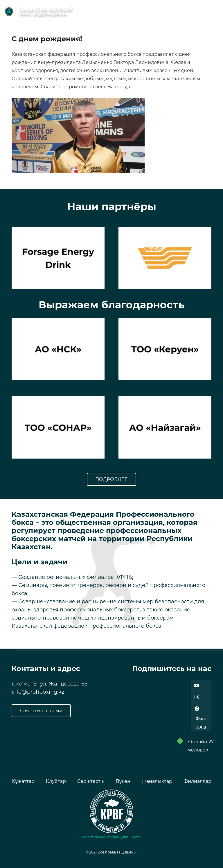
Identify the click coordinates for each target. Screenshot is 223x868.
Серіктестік (91, 781)
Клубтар (56, 781)
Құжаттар (23, 781)
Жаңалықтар (157, 781)
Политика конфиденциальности (112, 837)
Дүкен (123, 781)
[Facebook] (197, 709)
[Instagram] (197, 697)
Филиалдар (197, 781)
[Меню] (215, 12)
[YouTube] (197, 686)
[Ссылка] (9, 12)
